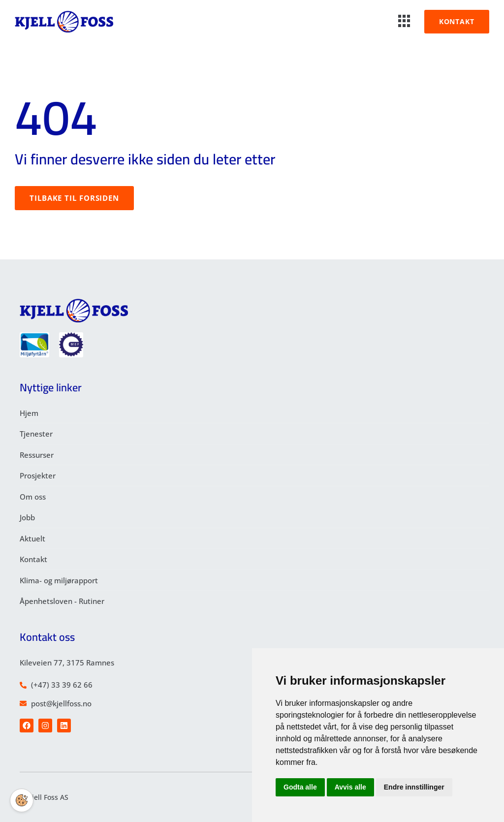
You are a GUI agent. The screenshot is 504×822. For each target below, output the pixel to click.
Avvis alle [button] (350, 787)
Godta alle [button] (300, 787)
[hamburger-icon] (405, 22)
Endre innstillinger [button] (414, 787)
